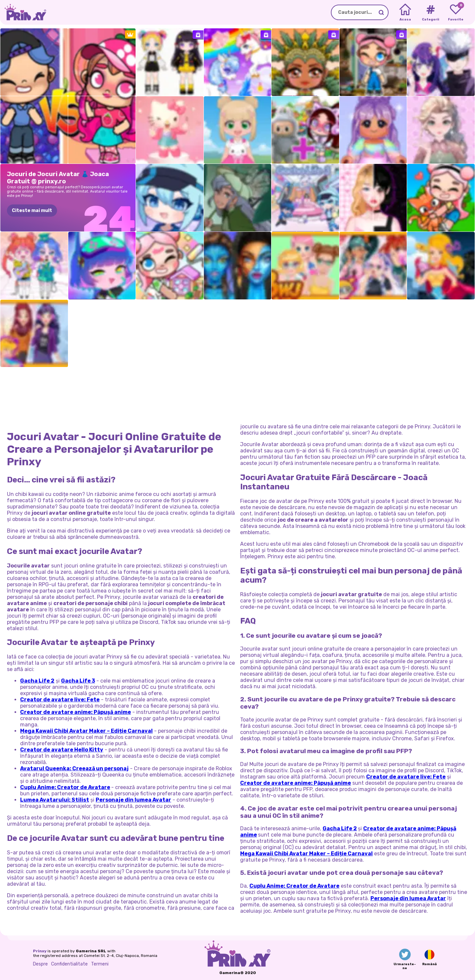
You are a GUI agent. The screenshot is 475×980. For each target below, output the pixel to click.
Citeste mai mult (32, 211)
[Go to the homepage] (23, 12)
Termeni (100, 964)
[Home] (405, 13)
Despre (40, 964)
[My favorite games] (456, 13)
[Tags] (430, 13)
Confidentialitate (69, 964)
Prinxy (40, 951)
